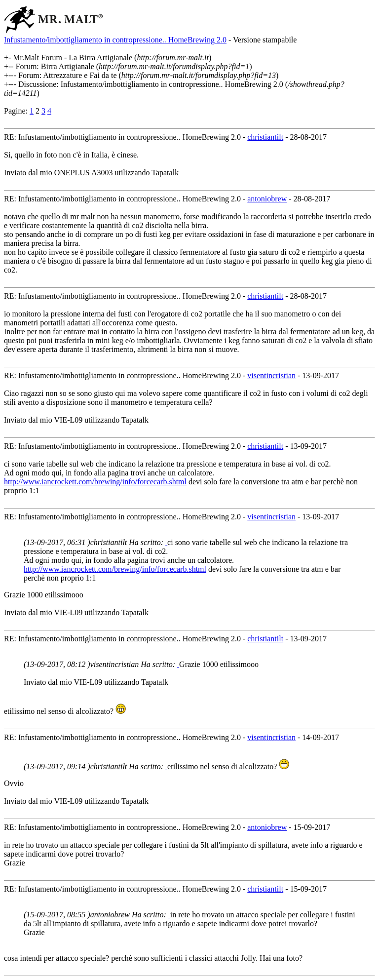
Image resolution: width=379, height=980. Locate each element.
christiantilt (265, 137)
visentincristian (271, 375)
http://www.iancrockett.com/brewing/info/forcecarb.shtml (95, 482)
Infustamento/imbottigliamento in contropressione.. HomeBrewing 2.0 (115, 40)
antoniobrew (267, 199)
